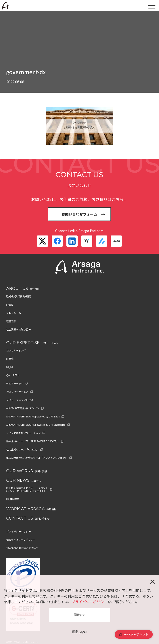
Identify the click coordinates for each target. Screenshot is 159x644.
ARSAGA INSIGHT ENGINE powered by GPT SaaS (33, 416)
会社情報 (35, 289)
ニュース (36, 481)
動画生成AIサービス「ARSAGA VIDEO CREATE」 (33, 441)
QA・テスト (13, 375)
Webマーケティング (17, 383)
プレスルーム (14, 313)
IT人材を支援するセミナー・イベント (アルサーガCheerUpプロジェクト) (27, 489)
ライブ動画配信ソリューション (23, 433)
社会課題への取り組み (19, 329)
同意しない (79, 632)
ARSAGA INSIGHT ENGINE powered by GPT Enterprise (36, 425)
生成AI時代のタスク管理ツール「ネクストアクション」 (37, 458)
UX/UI (10, 367)
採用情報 (51, 509)
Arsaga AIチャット (134, 634)
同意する (80, 615)
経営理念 (11, 321)
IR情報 (10, 305)
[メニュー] (152, 6)
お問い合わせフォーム (79, 214)
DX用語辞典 (13, 499)
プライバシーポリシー (19, 532)
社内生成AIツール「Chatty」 (22, 449)
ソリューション (50, 343)
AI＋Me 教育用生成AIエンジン (23, 408)
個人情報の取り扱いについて (22, 548)
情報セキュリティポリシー (21, 540)
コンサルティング (16, 350)
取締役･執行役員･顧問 (19, 296)
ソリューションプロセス (20, 400)
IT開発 (10, 359)
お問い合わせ (42, 518)
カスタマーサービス (17, 392)
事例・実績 (41, 471)
